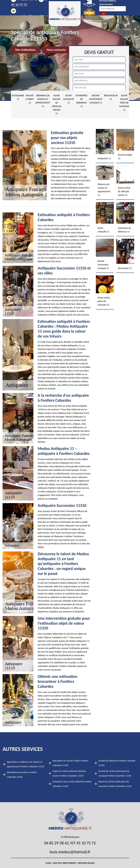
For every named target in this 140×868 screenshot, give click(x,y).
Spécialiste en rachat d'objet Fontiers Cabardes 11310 (70, 763)
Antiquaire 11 (18, 97)
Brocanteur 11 (111, 97)
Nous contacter (56, 50)
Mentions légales (86, 863)
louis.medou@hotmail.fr (70, 852)
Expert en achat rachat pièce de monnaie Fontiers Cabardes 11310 (115, 784)
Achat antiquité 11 (69, 99)
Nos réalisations (25, 50)
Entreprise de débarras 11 (82, 101)
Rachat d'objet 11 (30, 99)
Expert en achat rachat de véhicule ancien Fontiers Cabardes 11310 (69, 773)
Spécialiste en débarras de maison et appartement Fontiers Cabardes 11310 (26, 764)
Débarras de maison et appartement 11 (43, 101)
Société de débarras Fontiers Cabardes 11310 (117, 763)
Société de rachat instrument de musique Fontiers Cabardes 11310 (115, 773)
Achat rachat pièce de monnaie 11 (124, 103)
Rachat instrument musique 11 (96, 99)
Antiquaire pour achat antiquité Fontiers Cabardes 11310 (72, 784)
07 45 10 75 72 (83, 843)
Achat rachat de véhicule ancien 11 (57, 104)
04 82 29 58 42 (56, 843)
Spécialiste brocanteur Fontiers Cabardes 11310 (22, 775)
